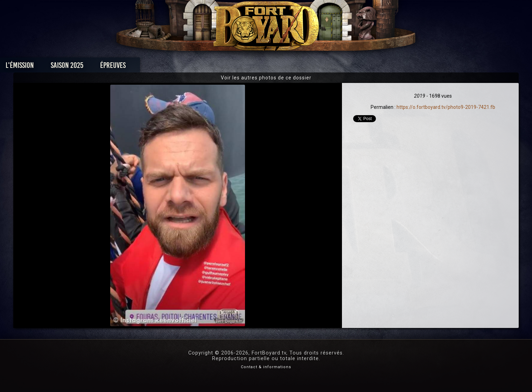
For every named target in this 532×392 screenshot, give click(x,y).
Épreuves (202, 67)
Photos (242, 67)
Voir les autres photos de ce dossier (266, 78)
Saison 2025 (157, 67)
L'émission (109, 67)
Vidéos (277, 67)
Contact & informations (266, 367)
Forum (352, 67)
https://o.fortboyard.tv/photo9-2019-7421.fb (446, 107)
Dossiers (315, 67)
